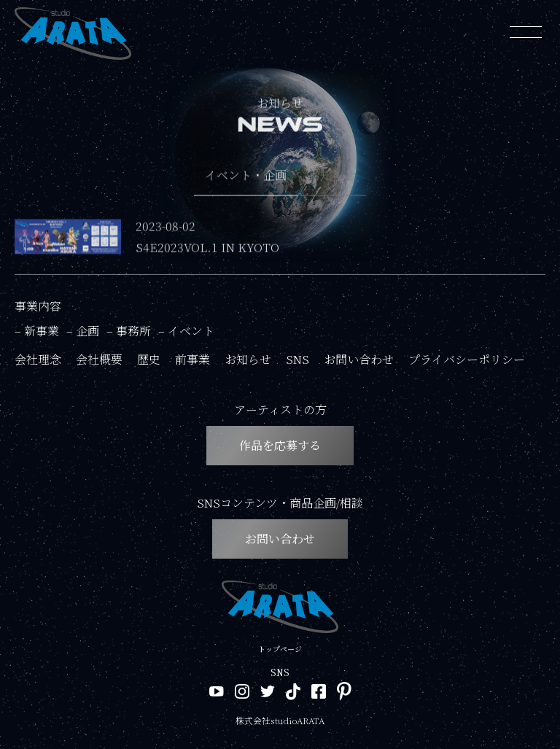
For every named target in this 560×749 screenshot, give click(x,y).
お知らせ (248, 359)
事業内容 (38, 306)
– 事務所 (129, 331)
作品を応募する (280, 445)
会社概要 (99, 359)
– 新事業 (37, 331)
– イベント (186, 331)
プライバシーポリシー (467, 359)
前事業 (192, 359)
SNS (297, 359)
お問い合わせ (359, 359)
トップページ (280, 649)
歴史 (149, 359)
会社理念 (38, 359)
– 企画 (83, 331)
